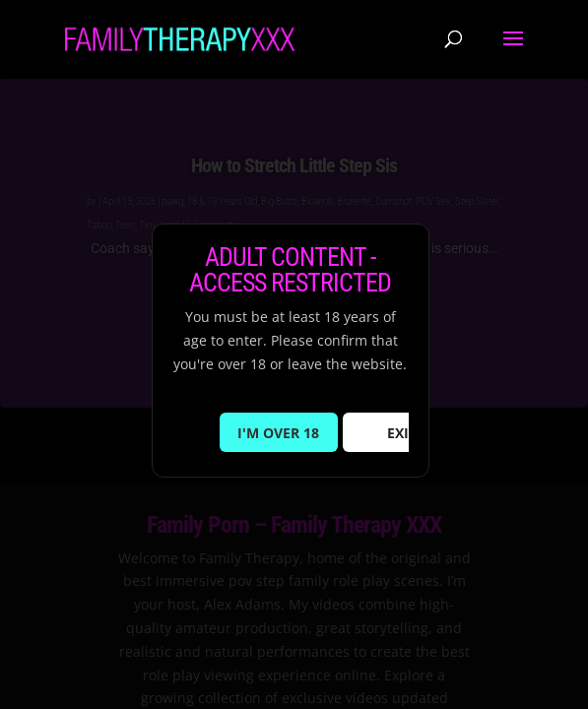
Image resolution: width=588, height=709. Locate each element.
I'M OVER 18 (278, 433)
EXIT (402, 433)
